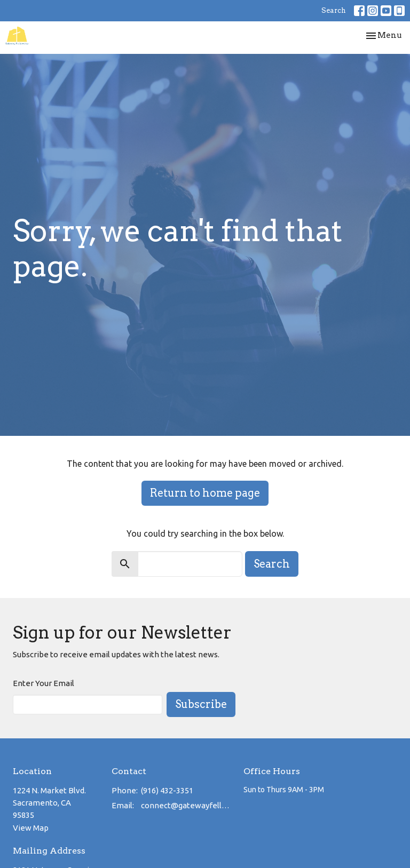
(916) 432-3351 (167, 790)
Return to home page (205, 493)
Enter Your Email (44, 683)
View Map (31, 828)
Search (334, 10)
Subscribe (201, 704)
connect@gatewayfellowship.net (187, 805)
